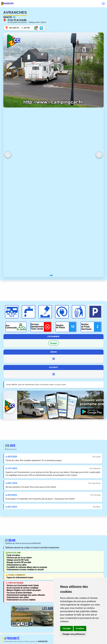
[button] (51, 275)
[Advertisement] (53, 291)
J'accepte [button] (67, 628)
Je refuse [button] (80, 628)
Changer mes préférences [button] (74, 634)
